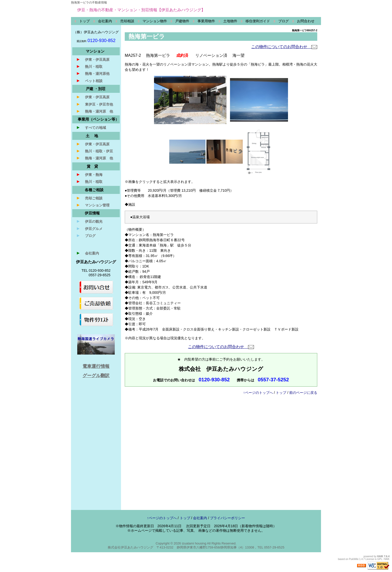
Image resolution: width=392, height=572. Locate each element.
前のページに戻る (303, 393)
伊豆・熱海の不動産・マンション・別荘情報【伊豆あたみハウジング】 (141, 10)
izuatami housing (194, 543)
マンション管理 (93, 205)
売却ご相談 (89, 198)
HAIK (380, 556)
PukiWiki (354, 559)
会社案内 (87, 253)
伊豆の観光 (89, 221)
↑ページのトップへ (258, 393)
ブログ (86, 235)
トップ (281, 393)
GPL (380, 559)
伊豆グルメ (89, 228)
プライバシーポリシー (227, 518)
